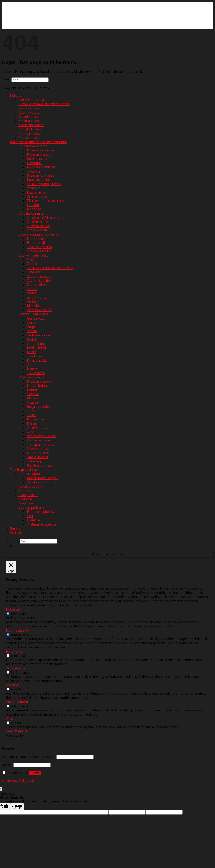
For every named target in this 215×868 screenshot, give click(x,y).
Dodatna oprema (31, 377)
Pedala (32, 331)
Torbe (31, 415)
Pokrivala (25, 499)
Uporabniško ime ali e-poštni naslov (29, 757)
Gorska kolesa (29, 108)
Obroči (32, 365)
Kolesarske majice (41, 175)
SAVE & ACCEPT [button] (18, 731)
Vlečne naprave (38, 440)
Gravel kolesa (29, 117)
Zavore (32, 289)
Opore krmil (36, 344)
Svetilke (33, 394)
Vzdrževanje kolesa (41, 436)
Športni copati (29, 474)
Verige (32, 293)
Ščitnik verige (37, 297)
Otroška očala (37, 230)
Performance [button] (16, 668)
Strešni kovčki (37, 457)
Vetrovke (34, 188)
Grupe (31, 327)
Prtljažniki (34, 402)
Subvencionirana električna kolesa (44, 104)
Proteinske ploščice (42, 524)
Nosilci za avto (38, 453)
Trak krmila (35, 356)
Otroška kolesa (30, 129)
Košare (32, 423)
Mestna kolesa (29, 121)
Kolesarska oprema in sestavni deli (39, 142)
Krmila (32, 352)
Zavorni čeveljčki (39, 281)
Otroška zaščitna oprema (46, 217)
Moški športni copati (42, 478)
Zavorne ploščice (40, 276)
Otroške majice (38, 226)
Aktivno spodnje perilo (44, 184)
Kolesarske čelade (41, 150)
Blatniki (33, 398)
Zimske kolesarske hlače (45, 201)
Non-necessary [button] (17, 630)
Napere (32, 369)
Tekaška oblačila (31, 486)
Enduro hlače (37, 238)
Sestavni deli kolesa (33, 255)
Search (7, 79)
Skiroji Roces (28, 495)
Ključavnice (35, 419)
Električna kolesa (31, 100)
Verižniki (33, 302)
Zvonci (32, 432)
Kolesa (16, 96)
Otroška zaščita (38, 251)
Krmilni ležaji (36, 348)
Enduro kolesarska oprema (38, 234)
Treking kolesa (29, 133)
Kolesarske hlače (40, 180)
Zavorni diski (36, 285)
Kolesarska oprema (33, 146)
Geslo (7, 765)
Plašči (31, 259)
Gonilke (33, 323)
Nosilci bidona (38, 386)
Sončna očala (37, 159)
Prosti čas (26, 491)
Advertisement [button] (17, 702)
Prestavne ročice (39, 310)
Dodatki (33, 205)
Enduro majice (38, 243)
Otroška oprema (31, 213)
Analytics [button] (13, 685)
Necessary (18, 614)
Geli (30, 516)
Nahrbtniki (35, 163)
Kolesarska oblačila (41, 167)
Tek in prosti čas (24, 470)
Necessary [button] (14, 609)
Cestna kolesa (29, 112)
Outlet (16, 533)
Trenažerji (34, 461)
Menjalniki (35, 306)
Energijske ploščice (41, 512)
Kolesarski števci (39, 381)
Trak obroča (36, 373)
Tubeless (34, 272)
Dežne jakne (36, 192)
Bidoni (32, 390)
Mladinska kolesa (31, 125)
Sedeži (32, 339)
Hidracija (33, 520)
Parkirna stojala (38, 449)
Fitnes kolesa (29, 138)
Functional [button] (14, 651)
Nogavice (34, 209)
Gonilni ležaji (36, 318)
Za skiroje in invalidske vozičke (50, 268)
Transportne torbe (41, 444)
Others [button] (11, 719)
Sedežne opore (38, 335)
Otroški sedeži (38, 428)
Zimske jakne (37, 196)
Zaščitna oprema (39, 247)
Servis (15, 528)
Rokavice (34, 171)
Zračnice (33, 264)
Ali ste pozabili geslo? (18, 781)
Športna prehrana (40, 465)
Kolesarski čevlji (39, 154)
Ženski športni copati (43, 482)
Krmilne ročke (37, 360)
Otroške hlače (37, 222)
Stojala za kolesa (40, 407)
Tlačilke (33, 411)
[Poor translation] (17, 807)
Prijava (35, 773)
